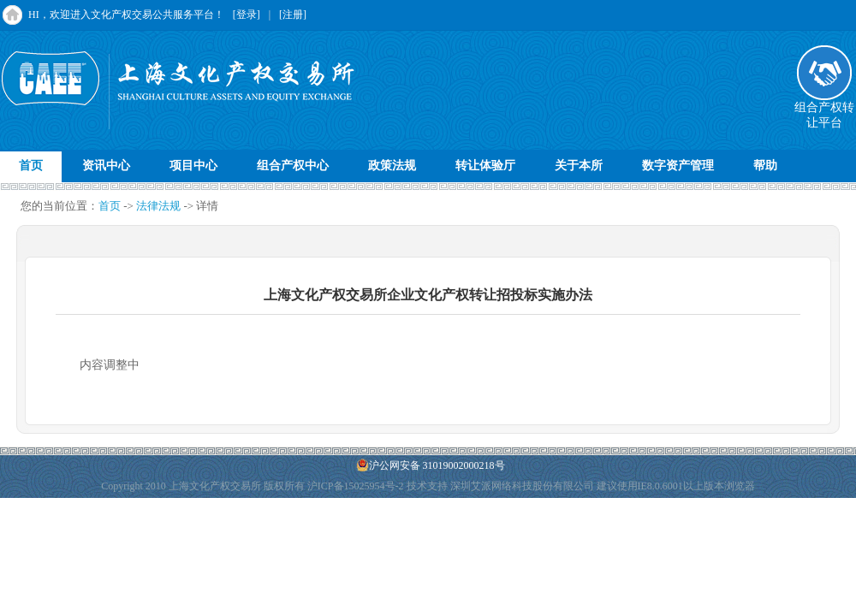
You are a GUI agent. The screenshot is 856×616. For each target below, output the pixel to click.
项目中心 (193, 166)
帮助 (765, 166)
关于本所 (579, 166)
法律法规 (158, 206)
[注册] (293, 15)
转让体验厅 (485, 166)
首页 (31, 166)
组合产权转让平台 (824, 110)
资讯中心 (106, 166)
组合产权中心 (293, 166)
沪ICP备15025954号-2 (356, 486)
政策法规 (392, 166)
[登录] (247, 15)
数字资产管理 (678, 166)
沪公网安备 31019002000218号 (431, 465)
